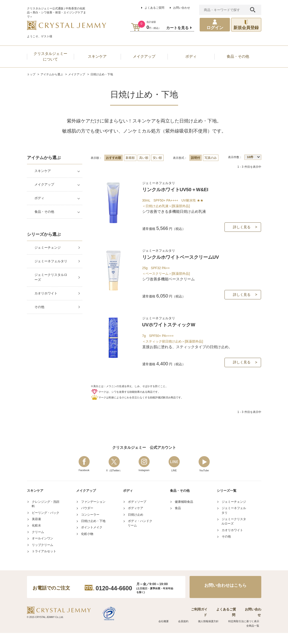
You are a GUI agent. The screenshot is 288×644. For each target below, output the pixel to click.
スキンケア (43, 171)
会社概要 (172, 633)
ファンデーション (93, 519)
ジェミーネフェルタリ (51, 261)
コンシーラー (90, 532)
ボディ (39, 198)
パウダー (87, 525)
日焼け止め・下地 (93, 538)
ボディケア (136, 525)
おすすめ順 (114, 158)
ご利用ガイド (190, 626)
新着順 (130, 158)
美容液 (36, 536)
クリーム (38, 549)
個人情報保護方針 (211, 633)
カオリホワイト (46, 293)
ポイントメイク (92, 544)
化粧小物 (87, 551)
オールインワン (43, 555)
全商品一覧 (254, 637)
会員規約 (188, 633)
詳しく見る (242, 232)
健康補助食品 (184, 519)
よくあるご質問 (154, 8)
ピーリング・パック (46, 530)
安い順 (157, 158)
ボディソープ (137, 519)
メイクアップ (44, 184)
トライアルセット (44, 568)
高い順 (144, 158)
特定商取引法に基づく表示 (244, 633)
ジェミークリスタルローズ (51, 277)
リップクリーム (43, 562)
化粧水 (36, 543)
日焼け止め (136, 532)
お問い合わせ (182, 8)
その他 (39, 307)
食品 (178, 525)
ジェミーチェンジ (48, 248)
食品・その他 (44, 212)
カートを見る (177, 28)
